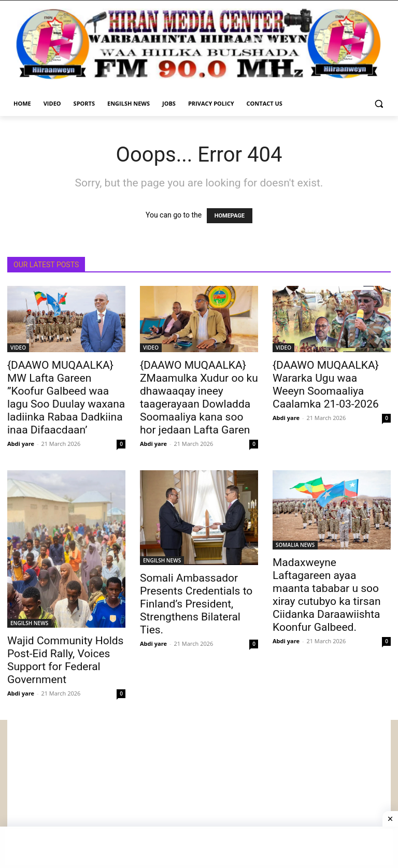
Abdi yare (21, 444)
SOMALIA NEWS (295, 545)
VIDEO (18, 348)
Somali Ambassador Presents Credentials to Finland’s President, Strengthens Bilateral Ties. (196, 604)
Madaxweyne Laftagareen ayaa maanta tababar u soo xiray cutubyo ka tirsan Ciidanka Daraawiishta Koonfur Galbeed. (327, 595)
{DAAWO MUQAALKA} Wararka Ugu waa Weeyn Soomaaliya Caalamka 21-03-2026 (326, 385)
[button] (379, 104)
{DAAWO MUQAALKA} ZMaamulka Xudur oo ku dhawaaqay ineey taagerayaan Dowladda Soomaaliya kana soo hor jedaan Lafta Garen (199, 397)
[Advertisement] (199, 792)
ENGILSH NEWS (29, 623)
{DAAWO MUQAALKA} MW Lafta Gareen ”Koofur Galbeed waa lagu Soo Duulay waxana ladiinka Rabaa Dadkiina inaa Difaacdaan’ (66, 397)
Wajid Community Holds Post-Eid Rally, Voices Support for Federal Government (65, 660)
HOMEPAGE (230, 216)
